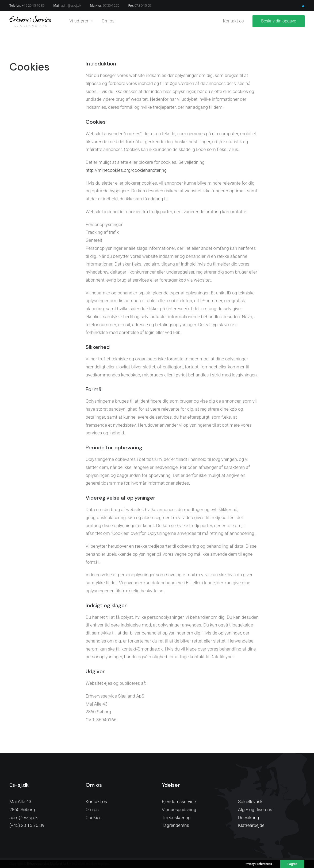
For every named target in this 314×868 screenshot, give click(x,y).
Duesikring (248, 818)
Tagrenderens (175, 825)
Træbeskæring (176, 818)
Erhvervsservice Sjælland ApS (48, 864)
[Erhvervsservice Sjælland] (30, 21)
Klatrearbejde (251, 825)
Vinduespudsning (179, 809)
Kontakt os (234, 21)
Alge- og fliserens (255, 809)
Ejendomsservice (179, 801)
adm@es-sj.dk (71, 6)
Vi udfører (81, 21)
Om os (108, 21)
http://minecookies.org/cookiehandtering (126, 170)
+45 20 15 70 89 (33, 6)
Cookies (94, 818)
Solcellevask (250, 801)
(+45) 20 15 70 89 (27, 825)
